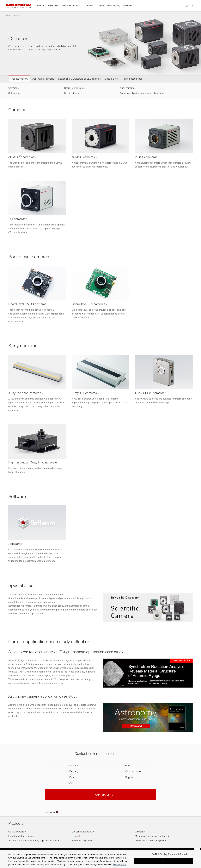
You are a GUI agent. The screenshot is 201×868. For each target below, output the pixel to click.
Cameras (13, 88)
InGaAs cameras (146, 157)
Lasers (75, 836)
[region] (100, 859)
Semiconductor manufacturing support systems (33, 841)
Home (8, 15)
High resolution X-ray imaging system (34, 463)
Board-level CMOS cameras (27, 304)
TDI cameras (17, 219)
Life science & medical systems (151, 841)
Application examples (43, 79)
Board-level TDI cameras (88, 304)
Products (16, 15)
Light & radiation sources (21, 836)
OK (163, 861)
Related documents (132, 79)
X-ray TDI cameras (84, 393)
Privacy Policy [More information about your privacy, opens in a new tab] (119, 865)
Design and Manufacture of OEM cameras (79, 79)
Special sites (111, 79)
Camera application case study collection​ (141, 93)
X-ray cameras (127, 88)
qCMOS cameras (21, 157)
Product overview (19, 79)
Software (13, 93)
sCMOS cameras (83, 157)
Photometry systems (82, 841)
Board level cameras (74, 88)
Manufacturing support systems (151, 836)
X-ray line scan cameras (25, 393)
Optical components (82, 832)
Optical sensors (16, 832)
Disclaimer (50, 812)
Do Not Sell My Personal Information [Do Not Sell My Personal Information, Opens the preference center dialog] (171, 854)
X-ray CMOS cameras (150, 393)
